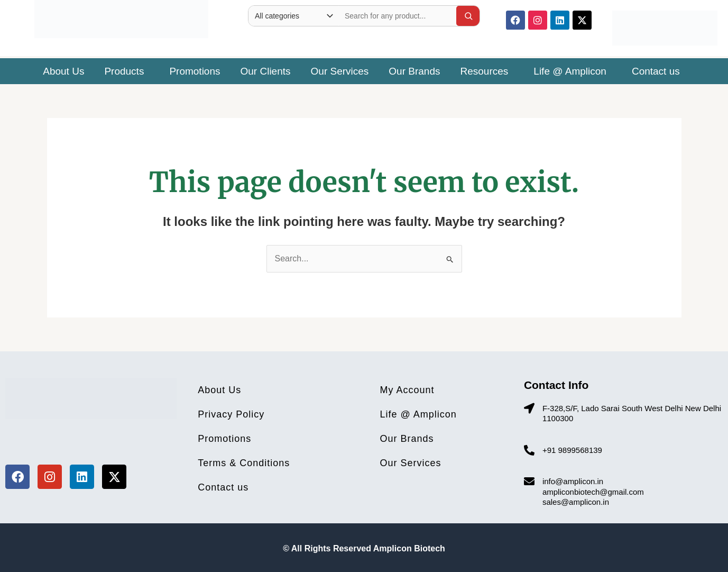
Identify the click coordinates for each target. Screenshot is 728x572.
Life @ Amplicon (570, 71)
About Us (63, 71)
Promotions (195, 71)
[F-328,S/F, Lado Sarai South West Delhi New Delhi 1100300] (529, 408)
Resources (485, 71)
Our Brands (414, 71)
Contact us (656, 71)
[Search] (468, 16)
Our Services (340, 71)
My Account (407, 390)
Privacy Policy (231, 414)
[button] (127, 71)
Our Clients (266, 71)
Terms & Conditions (244, 463)
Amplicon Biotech (409, 548)
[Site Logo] (121, 17)
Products (124, 71)
